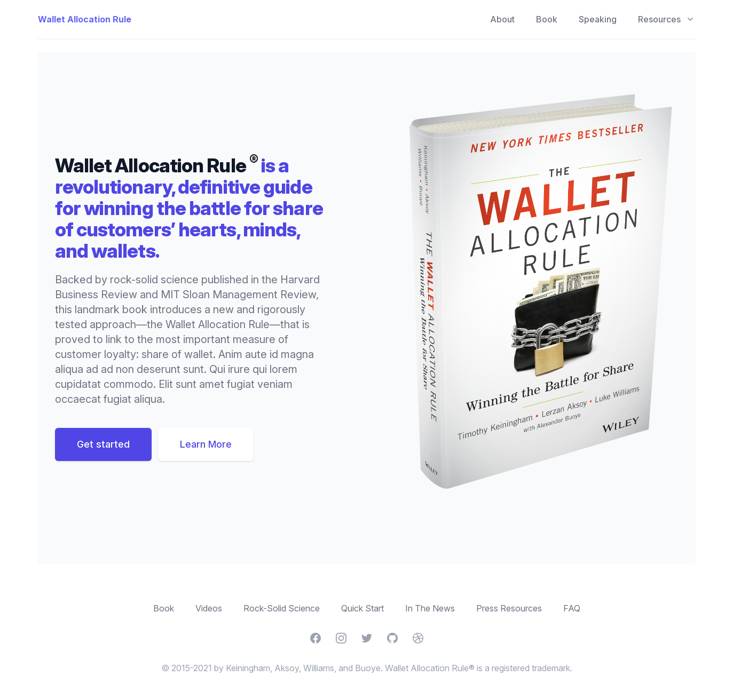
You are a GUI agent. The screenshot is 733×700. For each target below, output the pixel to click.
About (502, 19)
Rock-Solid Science (282, 608)
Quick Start (362, 608)
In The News (430, 608)
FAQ (572, 608)
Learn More (206, 444)
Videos (209, 608)
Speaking (598, 19)
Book (547, 19)
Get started (103, 444)
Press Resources (509, 608)
